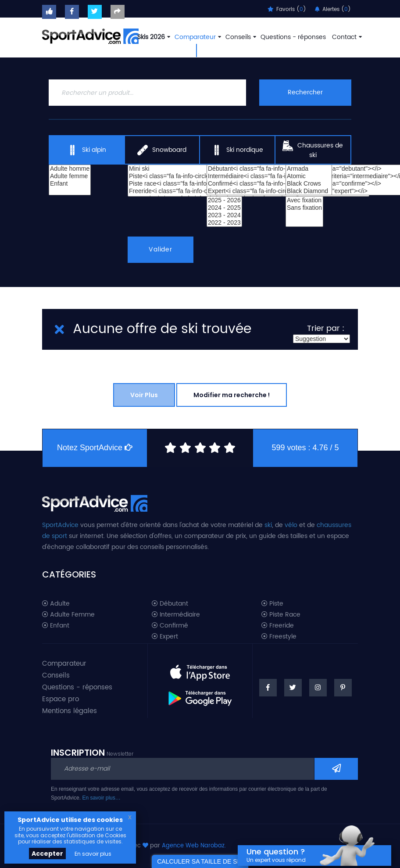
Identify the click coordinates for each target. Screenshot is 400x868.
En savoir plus (93, 854)
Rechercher (305, 92)
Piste (272, 604)
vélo (291, 525)
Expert (165, 637)
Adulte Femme (68, 615)
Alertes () (333, 9)
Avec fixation (304, 200)
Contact (346, 37)
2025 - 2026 (224, 200)
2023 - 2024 (224, 215)
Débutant (170, 604)
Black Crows (309, 184)
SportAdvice (60, 525)
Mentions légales (70, 711)
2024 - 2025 (224, 208)
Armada (309, 169)
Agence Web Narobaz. (194, 846)
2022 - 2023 (224, 223)
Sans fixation (304, 208)
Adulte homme (70, 169)
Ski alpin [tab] (87, 150)
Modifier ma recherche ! (232, 395)
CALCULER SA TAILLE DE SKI (200, 861)
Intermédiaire (176, 615)
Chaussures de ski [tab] (313, 150)
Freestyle (279, 637)
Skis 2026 (153, 37)
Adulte (56, 604)
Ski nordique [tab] (237, 150)
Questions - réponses (293, 37)
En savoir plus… (101, 798)
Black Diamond (309, 191)
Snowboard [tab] (162, 150)
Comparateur (197, 37)
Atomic (309, 176)
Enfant (70, 184)
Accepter (47, 854)
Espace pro (61, 699)
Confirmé (170, 626)
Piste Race (281, 615)
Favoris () (287, 9)
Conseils (240, 37)
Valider (161, 249)
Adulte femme (70, 176)
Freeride (278, 626)
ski (268, 525)
